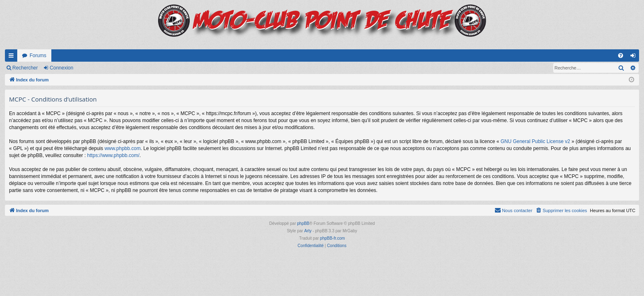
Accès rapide (13, 57)
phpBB (303, 223)
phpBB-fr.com (332, 238)
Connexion (61, 68)
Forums (38, 55)
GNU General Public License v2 (535, 141)
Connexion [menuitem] (635, 57)
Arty (308, 231)
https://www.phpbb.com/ (113, 155)
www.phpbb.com (122, 148)
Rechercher (25, 68)
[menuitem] (621, 55)
